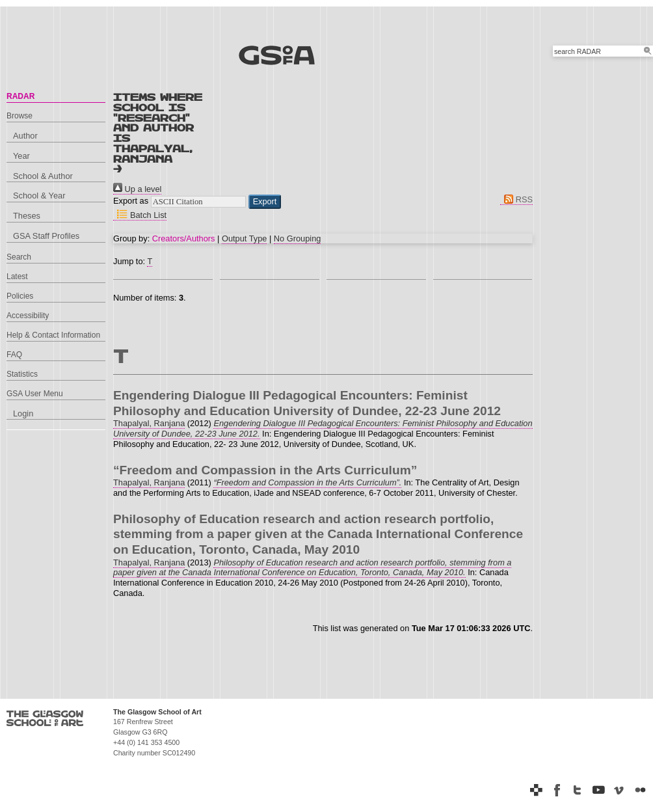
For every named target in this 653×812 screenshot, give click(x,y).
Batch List (140, 215)
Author (25, 136)
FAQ (14, 355)
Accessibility (28, 316)
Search (19, 257)
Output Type (244, 238)
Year (21, 156)
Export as (131, 201)
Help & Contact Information (53, 335)
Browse (20, 116)
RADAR (20, 96)
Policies (20, 296)
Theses (27, 216)
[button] (265, 202)
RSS (516, 199)
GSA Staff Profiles (46, 236)
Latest (17, 277)
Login (23, 413)
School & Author (43, 176)
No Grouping (298, 238)
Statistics (22, 374)
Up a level (137, 189)
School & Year (39, 196)
